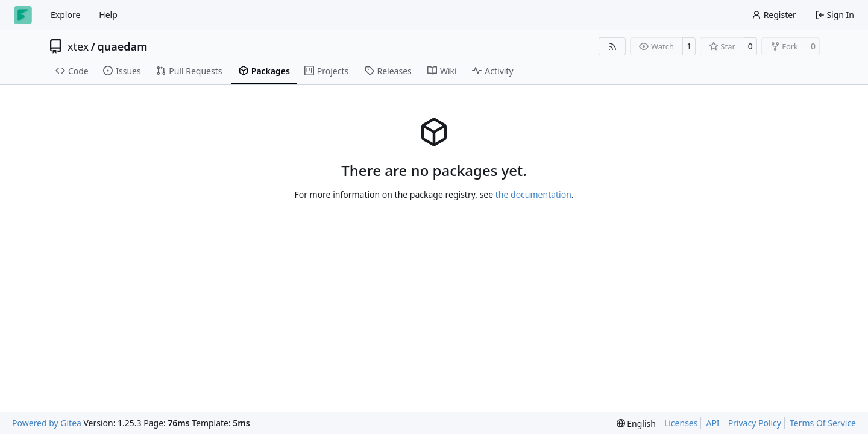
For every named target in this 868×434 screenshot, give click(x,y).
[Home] (23, 15)
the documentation (533, 194)
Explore (65, 15)
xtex (78, 46)
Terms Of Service (823, 423)
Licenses (681, 423)
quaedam (123, 46)
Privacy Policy (755, 423)
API (712, 423)
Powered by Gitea (47, 423)
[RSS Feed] (612, 46)
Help (108, 15)
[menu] (636, 423)
